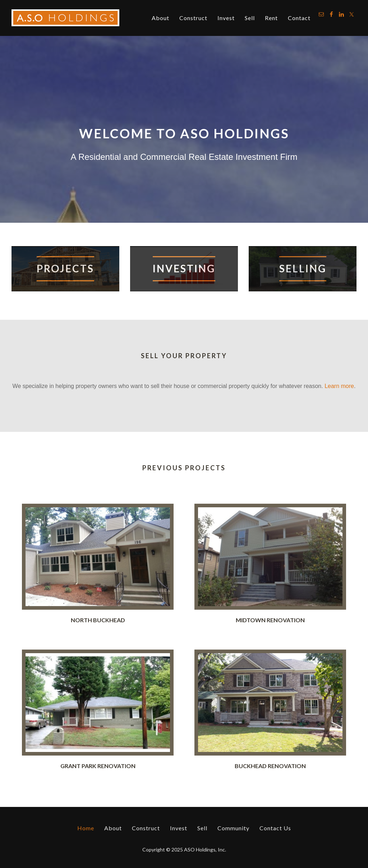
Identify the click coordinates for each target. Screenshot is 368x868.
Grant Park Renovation (98, 766)
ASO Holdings (65, 18)
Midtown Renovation (270, 620)
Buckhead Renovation (270, 766)
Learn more (339, 386)
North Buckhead (98, 620)
